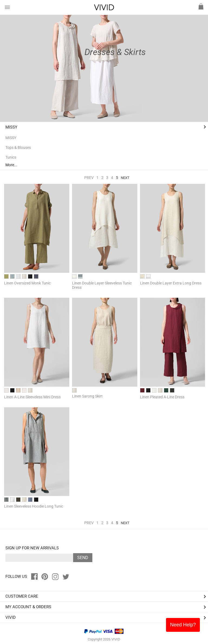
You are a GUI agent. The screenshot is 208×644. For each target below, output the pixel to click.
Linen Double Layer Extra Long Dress (171, 283)
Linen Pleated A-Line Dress (162, 397)
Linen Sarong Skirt (87, 396)
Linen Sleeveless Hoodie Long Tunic (34, 506)
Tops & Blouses (18, 148)
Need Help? (183, 625)
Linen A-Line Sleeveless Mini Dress (32, 397)
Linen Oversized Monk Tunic (27, 283)
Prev (89, 178)
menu (7, 7)
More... (11, 165)
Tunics (11, 157)
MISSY (11, 127)
